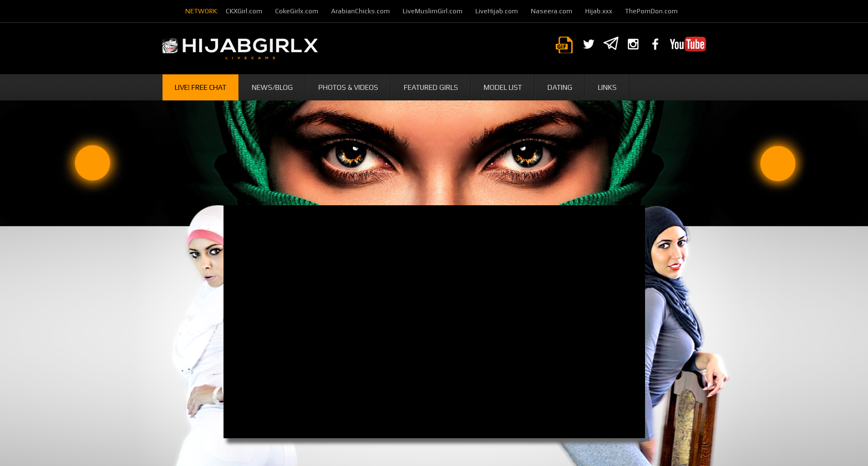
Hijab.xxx (599, 11)
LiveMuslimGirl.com (433, 11)
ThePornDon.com (651, 11)
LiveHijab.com (497, 11)
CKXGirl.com (244, 11)
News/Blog (272, 87)
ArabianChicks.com (361, 11)
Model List (503, 87)
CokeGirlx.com (297, 11)
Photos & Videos (348, 87)
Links (607, 87)
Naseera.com (552, 11)
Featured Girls (431, 87)
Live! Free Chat (200, 87)
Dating (560, 87)
